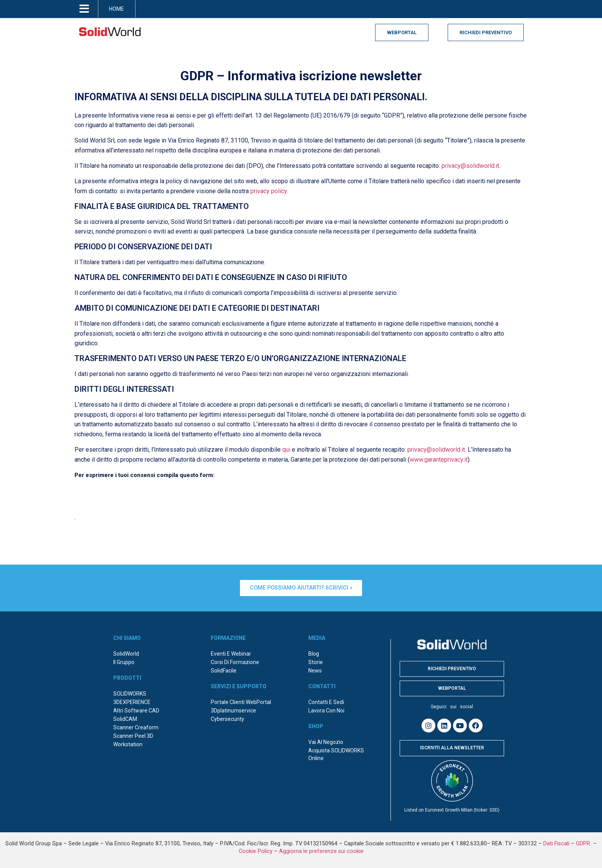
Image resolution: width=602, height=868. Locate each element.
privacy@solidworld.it (470, 166)
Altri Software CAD (136, 710)
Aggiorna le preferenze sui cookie (321, 851)
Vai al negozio (326, 742)
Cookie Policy (256, 851)
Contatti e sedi (326, 702)
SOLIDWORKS (130, 693)
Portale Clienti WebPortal (241, 702)
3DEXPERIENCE (132, 702)
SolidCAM (125, 719)
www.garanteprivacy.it (439, 460)
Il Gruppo (124, 662)
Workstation (128, 744)
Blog (314, 653)
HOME (117, 9)
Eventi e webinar (231, 653)
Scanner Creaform (136, 727)
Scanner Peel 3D (133, 735)
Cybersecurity (227, 719)
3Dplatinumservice (233, 710)
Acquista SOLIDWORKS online (336, 754)
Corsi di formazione (235, 662)
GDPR (584, 843)
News (315, 670)
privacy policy (269, 191)
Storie (316, 662)
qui (286, 450)
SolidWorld (126, 653)
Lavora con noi (326, 710)
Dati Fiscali (556, 843)
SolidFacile (224, 670)
